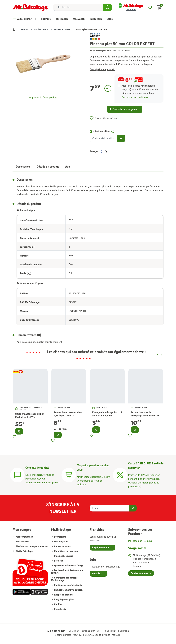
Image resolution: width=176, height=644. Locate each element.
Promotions (60, 537)
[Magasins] (69, 475)
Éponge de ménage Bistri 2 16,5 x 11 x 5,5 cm (107, 414)
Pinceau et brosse (62, 29)
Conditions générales (116, 631)
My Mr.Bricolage (24, 551)
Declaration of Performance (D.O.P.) (67, 572)
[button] (159, 7)
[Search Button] (108, 7)
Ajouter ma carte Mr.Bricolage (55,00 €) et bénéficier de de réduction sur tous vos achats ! (140, 90)
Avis (68, 167)
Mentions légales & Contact (84, 631)
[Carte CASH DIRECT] (120, 475)
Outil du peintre (41, 29)
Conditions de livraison (66, 551)
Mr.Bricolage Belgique (140, 541)
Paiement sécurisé (63, 556)
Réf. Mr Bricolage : (97, 51)
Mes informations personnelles (32, 546)
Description (23, 167)
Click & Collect (102, 132)
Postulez (97, 574)
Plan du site (60, 609)
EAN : (115, 51)
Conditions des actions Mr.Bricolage (64, 579)
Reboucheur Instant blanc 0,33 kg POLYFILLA (68, 414)
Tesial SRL (117, 635)
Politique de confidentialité (68, 585)
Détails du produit (48, 167)
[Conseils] (17, 475)
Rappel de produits (64, 595)
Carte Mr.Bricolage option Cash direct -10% (30, 416)
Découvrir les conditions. (135, 97)
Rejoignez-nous (101, 547)
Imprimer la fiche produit (43, 98)
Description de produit (103, 69)
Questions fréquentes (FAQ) (68, 566)
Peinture (25, 29)
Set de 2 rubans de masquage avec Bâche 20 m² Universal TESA (145, 416)
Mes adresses (23, 542)
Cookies (58, 604)
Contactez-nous (62, 546)
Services (58, 561)
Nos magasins (61, 542)
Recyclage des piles (64, 600)
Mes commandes (24, 537)
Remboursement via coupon (68, 590)
